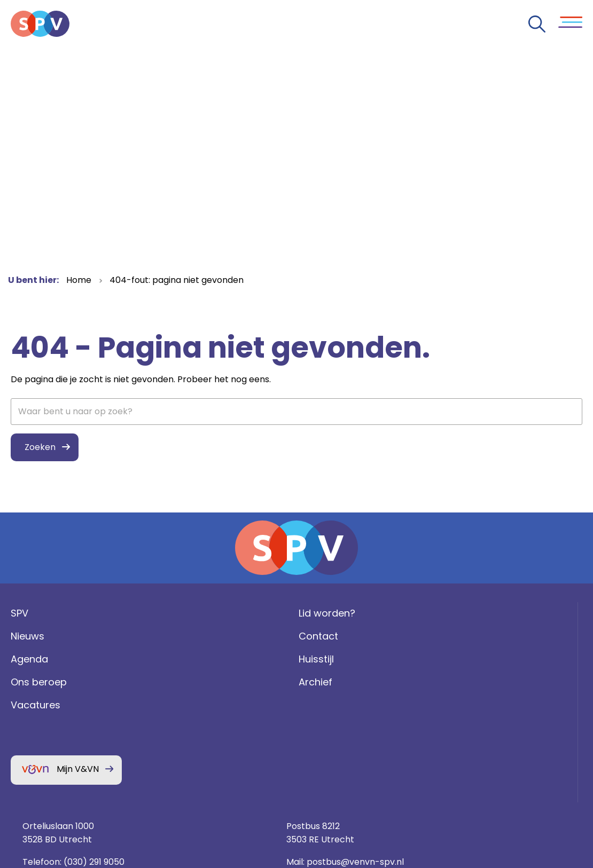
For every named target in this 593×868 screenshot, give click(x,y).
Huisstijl (175, 683)
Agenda (27, 683)
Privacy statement (490, 735)
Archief (174, 706)
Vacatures (33, 729)
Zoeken (37, 447)
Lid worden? (186, 637)
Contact (177, 660)
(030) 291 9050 (405, 682)
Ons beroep (36, 706)
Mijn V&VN (75, 793)
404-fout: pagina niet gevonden (177, 280)
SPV (17, 637)
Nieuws (25, 660)
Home (79, 280)
